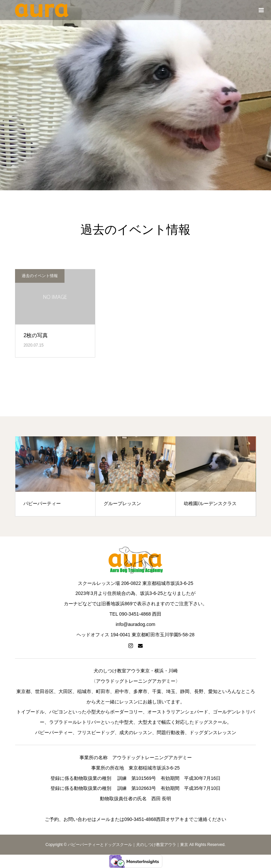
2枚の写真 (36, 335)
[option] (55, 476)
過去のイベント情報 (40, 276)
